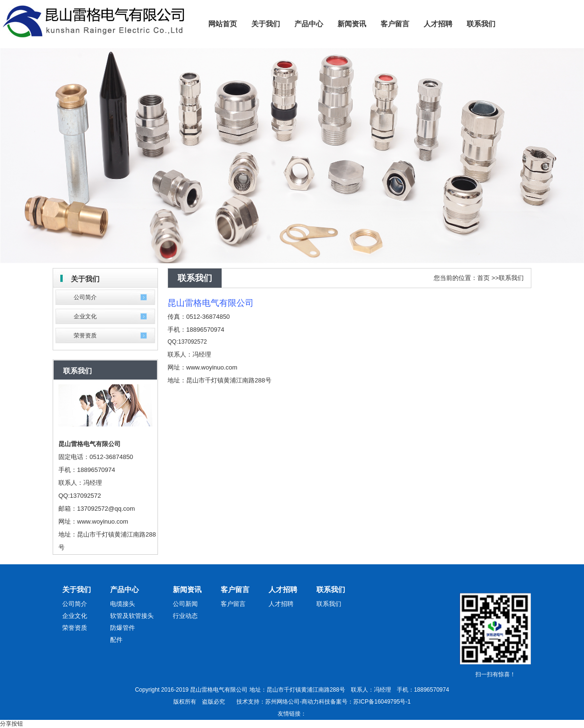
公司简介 (85, 297)
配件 (116, 640)
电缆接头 (123, 604)
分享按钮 (11, 724)
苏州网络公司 (282, 702)
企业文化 (85, 316)
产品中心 (124, 589)
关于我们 (77, 589)
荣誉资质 (85, 336)
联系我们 (511, 278)
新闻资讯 (187, 589)
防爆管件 (123, 628)
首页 (483, 278)
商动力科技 (316, 702)
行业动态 (185, 616)
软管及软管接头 (132, 616)
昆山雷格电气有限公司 (211, 303)
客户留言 (235, 589)
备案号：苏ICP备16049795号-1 (371, 702)
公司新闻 (185, 604)
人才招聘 (283, 589)
